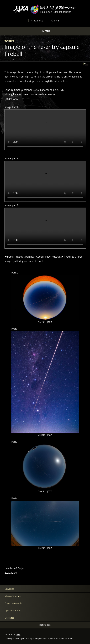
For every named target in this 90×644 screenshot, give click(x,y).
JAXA (18, 635)
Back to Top (45, 625)
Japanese (38, 20)
